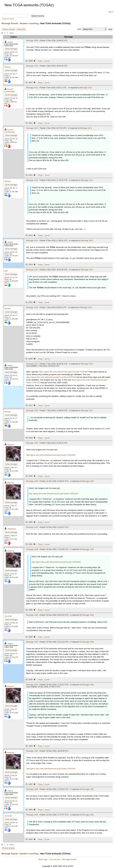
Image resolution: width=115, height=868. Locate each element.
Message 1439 (32, 549)
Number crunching (29, 23)
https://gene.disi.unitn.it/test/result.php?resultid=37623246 (51, 377)
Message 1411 (32, 88)
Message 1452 (32, 751)
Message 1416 (32, 307)
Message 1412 (32, 128)
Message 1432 (32, 527)
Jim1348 (8, 616)
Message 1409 (32, 41)
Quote (47, 61)
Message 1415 (32, 270)
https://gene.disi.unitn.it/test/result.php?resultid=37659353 (64, 372)
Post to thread (9, 29)
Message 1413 (32, 180)
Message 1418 (32, 411)
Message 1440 (32, 615)
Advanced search (8, 19)
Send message (11, 49)
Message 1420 (32, 443)
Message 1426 (32, 481)
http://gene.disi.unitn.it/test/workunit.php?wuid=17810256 (51, 455)
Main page (43, 859)
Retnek (7, 67)
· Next (11, 33)
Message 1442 (32, 642)
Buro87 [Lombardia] (10, 90)
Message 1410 (32, 66)
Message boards (10, 23)
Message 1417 (32, 364)
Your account (55, 859)
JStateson (12, 529)
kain (6, 271)
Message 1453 (32, 789)
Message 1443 (32, 685)
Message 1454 (32, 815)
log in (111, 12)
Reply (40, 61)
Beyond (11, 445)
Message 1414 (32, 241)
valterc (10, 42)
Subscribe (21, 29)
